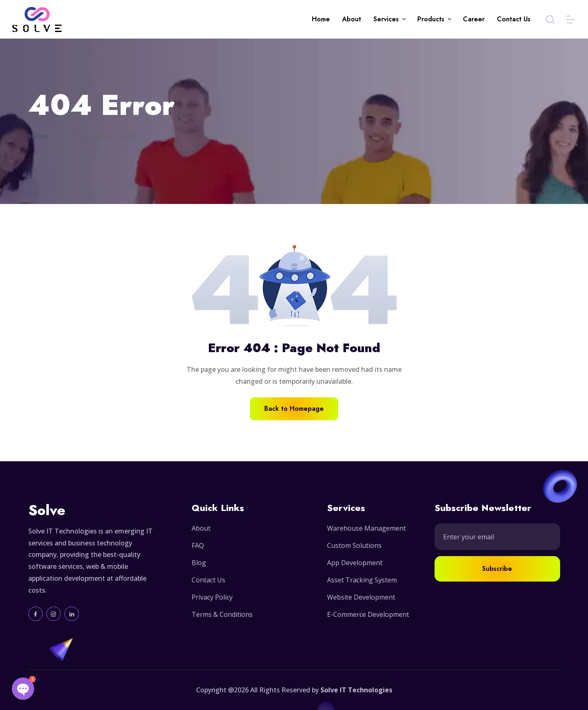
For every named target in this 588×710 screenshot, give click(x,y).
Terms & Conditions (222, 614)
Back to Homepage (294, 409)
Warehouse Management (366, 528)
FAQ (198, 545)
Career (474, 19)
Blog (199, 563)
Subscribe (497, 569)
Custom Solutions (354, 545)
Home (321, 19)
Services (386, 19)
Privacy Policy (212, 597)
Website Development (361, 597)
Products (431, 19)
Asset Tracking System (362, 580)
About (352, 19)
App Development (355, 563)
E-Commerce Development (368, 614)
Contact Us (514, 19)
